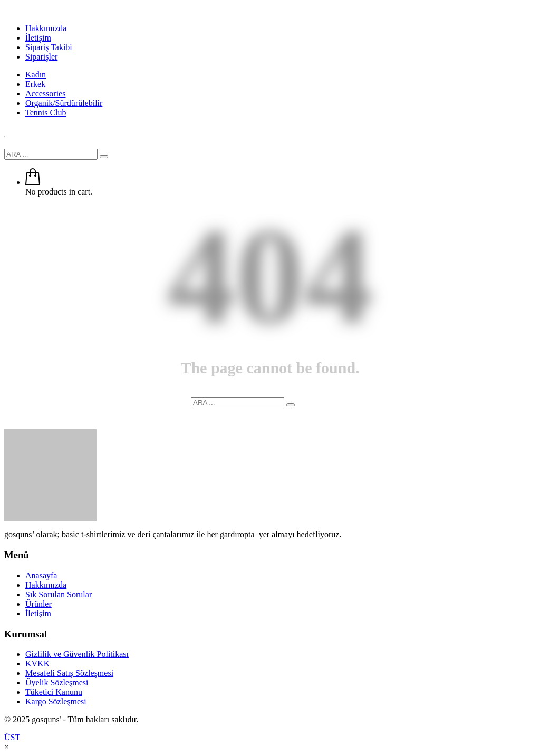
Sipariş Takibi (49, 47)
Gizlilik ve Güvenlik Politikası (77, 654)
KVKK (37, 663)
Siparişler (41, 57)
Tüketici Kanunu (54, 692)
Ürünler (38, 604)
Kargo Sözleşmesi (56, 701)
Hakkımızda (46, 28)
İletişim (38, 38)
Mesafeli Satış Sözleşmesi (69, 673)
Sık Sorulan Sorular (59, 594)
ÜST (12, 737)
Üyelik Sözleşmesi (57, 682)
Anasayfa (41, 575)
